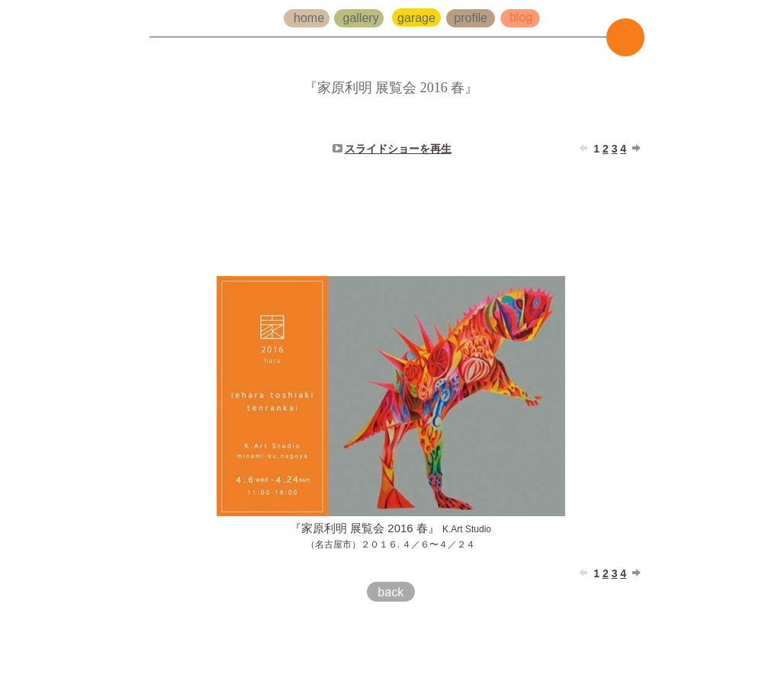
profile (471, 18)
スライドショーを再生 (398, 149)
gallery (363, 18)
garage (418, 18)
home (310, 18)
